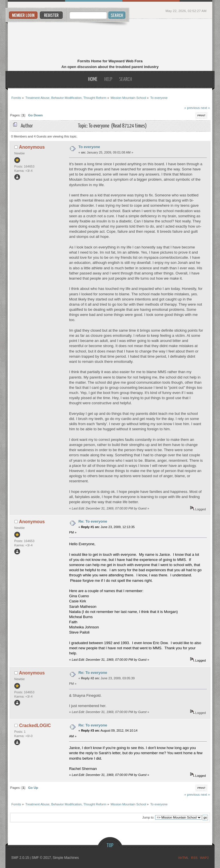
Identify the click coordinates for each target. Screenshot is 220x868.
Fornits (110, 39)
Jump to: (148, 817)
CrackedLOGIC (35, 725)
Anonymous (32, 147)
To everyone (89, 147)
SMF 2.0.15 (20, 858)
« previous (192, 108)
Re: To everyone (93, 521)
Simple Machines (66, 858)
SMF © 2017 (41, 858)
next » (205, 108)
